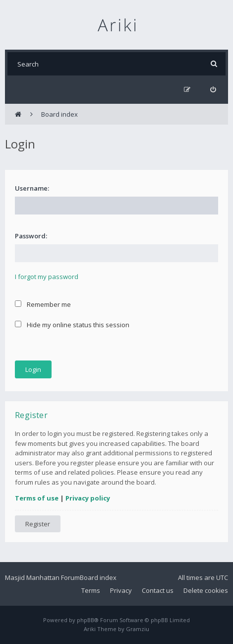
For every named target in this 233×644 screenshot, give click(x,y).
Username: (32, 188)
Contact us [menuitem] (158, 590)
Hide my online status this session (72, 325)
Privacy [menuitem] (121, 590)
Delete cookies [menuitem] (206, 590)
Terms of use (37, 498)
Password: (31, 236)
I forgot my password (47, 277)
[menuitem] (213, 90)
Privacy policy (88, 498)
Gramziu (138, 629)
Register (38, 524)
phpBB (86, 620)
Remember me (43, 304)
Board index (98, 577)
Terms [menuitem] (91, 590)
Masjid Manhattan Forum (42, 577)
